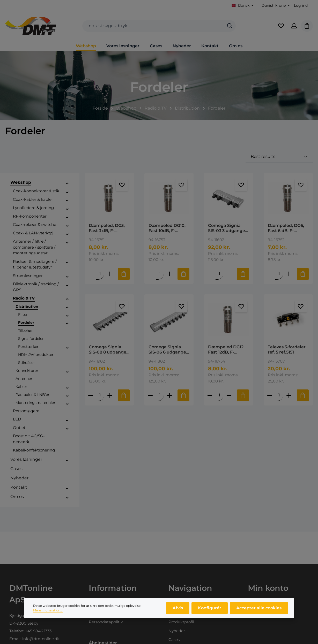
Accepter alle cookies (259, 610)
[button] (67, 183)
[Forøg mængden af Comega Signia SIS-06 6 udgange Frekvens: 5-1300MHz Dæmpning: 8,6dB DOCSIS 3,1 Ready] (169, 395)
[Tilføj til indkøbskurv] (124, 274)
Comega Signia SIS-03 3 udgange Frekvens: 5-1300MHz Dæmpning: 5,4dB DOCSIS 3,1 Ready (227, 228)
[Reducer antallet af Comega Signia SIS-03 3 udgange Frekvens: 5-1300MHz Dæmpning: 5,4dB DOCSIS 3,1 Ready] (210, 274)
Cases (174, 639)
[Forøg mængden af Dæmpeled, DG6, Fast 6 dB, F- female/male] (289, 274)
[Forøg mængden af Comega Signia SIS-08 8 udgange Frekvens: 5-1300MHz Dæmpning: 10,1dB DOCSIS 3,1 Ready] (110, 395)
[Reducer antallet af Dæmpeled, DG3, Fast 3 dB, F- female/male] (91, 274)
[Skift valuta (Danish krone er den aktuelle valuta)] (275, 6)
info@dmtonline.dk (41, 639)
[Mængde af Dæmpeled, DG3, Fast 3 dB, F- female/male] (100, 274)
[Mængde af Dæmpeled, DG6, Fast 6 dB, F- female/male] (279, 274)
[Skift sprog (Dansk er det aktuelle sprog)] (243, 6)
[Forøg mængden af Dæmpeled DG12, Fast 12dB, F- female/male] (229, 395)
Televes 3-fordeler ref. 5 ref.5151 (287, 350)
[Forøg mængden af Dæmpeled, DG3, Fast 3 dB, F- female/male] (110, 274)
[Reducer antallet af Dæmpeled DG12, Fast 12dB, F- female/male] (210, 395)
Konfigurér (210, 610)
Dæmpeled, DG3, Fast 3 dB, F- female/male (107, 228)
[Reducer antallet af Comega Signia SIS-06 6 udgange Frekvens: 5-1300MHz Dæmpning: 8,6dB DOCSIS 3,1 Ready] (150, 395)
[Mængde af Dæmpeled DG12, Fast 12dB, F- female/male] (220, 395)
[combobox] (153, 26)
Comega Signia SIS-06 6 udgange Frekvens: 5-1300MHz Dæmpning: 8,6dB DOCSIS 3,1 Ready (168, 350)
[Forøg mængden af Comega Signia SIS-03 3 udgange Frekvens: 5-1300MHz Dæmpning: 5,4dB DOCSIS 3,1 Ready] (229, 274)
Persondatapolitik (106, 622)
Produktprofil (181, 622)
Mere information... (48, 612)
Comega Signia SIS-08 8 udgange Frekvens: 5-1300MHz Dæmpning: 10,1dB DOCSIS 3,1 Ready (109, 350)
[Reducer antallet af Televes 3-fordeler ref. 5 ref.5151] (270, 395)
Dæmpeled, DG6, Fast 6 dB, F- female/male (286, 228)
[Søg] (230, 26)
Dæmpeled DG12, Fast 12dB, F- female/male (226, 350)
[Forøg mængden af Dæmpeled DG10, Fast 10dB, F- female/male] (169, 274)
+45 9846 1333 (38, 631)
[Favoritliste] (281, 26)
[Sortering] (279, 157)
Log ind (301, 5)
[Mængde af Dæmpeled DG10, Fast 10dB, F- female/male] (160, 274)
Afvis (178, 610)
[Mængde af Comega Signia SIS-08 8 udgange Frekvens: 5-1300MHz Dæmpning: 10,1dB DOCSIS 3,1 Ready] (100, 395)
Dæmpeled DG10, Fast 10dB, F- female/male (167, 228)
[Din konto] (294, 26)
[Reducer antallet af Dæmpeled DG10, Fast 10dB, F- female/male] (150, 274)
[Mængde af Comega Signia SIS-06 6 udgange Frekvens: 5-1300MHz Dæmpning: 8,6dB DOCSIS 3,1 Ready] (160, 395)
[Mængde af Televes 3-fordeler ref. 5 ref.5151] (279, 395)
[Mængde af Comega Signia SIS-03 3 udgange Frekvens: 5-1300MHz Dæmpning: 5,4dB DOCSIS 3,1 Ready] (220, 274)
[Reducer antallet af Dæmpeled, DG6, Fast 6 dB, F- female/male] (270, 274)
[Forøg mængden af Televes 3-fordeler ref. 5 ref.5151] (289, 395)
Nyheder (177, 631)
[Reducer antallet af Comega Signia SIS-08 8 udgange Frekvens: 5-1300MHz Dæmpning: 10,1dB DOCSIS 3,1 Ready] (91, 395)
